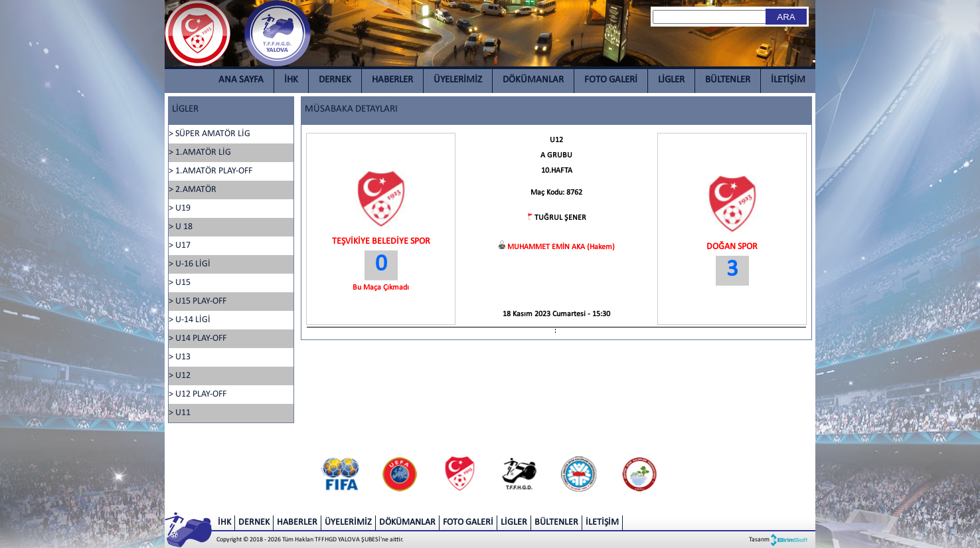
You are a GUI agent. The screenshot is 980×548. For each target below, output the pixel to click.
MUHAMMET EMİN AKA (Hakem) (561, 247)
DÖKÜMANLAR (533, 80)
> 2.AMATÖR (193, 190)
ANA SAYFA (241, 80)
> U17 (180, 245)
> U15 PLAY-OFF (198, 301)
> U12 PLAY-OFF (198, 394)
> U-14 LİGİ (190, 320)
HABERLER (392, 80)
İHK (291, 80)
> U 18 (181, 227)
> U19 (180, 208)
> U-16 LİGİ (190, 264)
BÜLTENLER (728, 80)
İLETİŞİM (788, 80)
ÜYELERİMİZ (458, 80)
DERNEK (335, 80)
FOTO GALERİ (611, 80)
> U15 (180, 283)
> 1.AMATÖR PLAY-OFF (210, 171)
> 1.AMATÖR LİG (200, 152)
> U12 (180, 376)
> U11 (180, 413)
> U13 (180, 357)
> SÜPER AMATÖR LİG (209, 134)
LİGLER (671, 80)
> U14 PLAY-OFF (198, 338)
